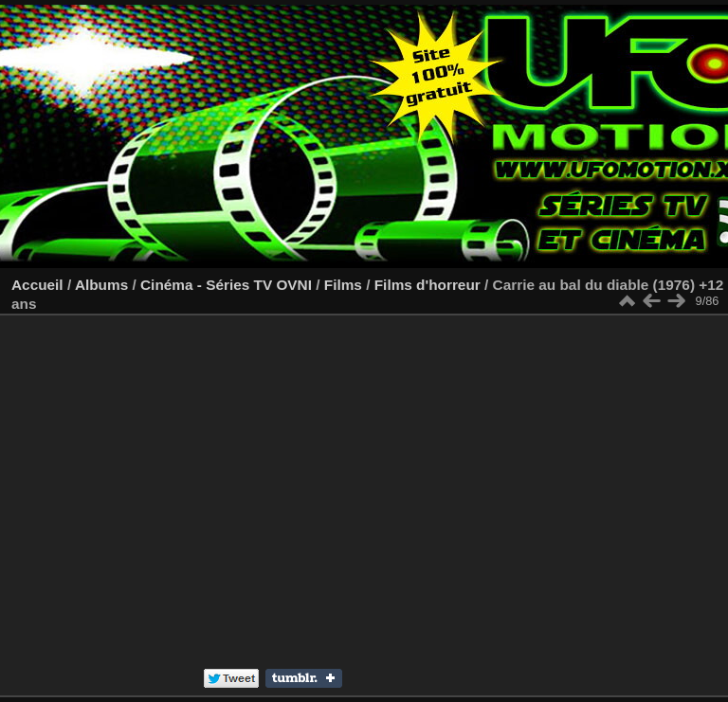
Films (343, 285)
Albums (101, 285)
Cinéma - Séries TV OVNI (226, 285)
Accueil (37, 285)
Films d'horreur (428, 285)
